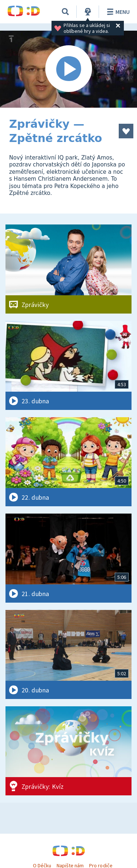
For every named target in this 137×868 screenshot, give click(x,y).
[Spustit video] (68, 69)
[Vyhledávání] (65, 12)
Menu (117, 12)
